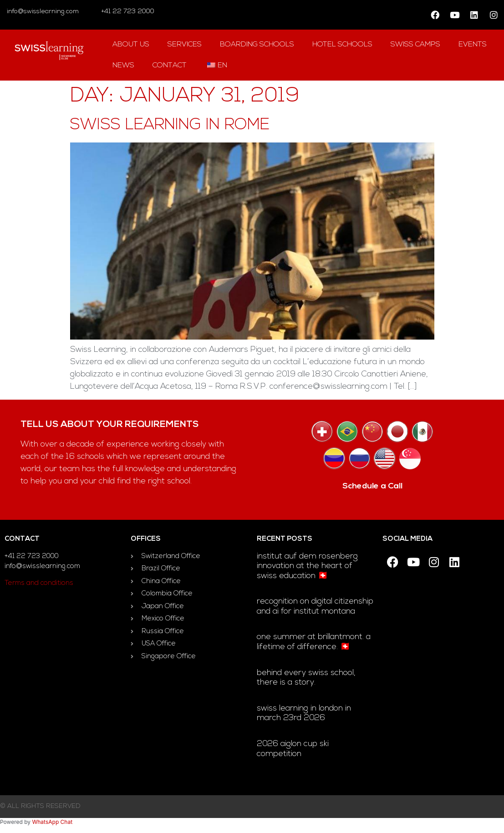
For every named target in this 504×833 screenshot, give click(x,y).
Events (473, 45)
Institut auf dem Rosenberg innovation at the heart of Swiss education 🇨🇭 (307, 566)
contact (170, 66)
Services (185, 45)
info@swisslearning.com (43, 12)
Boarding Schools (257, 45)
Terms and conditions (39, 583)
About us (131, 45)
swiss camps (415, 45)
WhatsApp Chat (52, 822)
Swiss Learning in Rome (170, 125)
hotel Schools (342, 45)
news (123, 66)
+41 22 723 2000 (127, 12)
